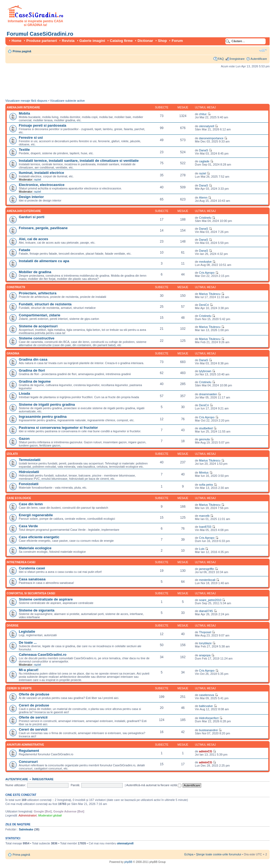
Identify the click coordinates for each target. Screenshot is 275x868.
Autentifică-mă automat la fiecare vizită (154, 785)
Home (17, 41)
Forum (177, 41)
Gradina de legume (35, 381)
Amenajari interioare (23, 107)
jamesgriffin (207, 569)
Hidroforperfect (209, 718)
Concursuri (28, 762)
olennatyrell (207, 126)
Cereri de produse (34, 705)
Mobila (24, 113)
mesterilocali (207, 580)
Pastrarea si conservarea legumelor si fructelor (58, 428)
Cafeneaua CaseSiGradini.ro (43, 655)
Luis (202, 549)
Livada (24, 393)
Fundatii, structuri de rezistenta (45, 304)
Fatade (25, 250)
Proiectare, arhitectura (38, 293)
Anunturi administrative (25, 745)
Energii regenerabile (36, 515)
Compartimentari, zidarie (40, 315)
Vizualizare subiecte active (67, 101)
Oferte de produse (34, 694)
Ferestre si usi (31, 138)
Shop (162, 41)
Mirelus (204, 473)
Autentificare (259, 59)
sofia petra (206, 485)
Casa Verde (28, 526)
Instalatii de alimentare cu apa (44, 261)
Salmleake (26, 829)
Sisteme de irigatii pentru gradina (47, 404)
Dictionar (145, 41)
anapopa (205, 655)
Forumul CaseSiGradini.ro (40, 34)
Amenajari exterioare (24, 211)
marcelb (204, 516)
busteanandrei (208, 730)
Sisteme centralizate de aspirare (46, 599)
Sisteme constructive (37, 338)
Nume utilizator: (16, 785)
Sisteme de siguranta (37, 610)
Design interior (31, 197)
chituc (203, 114)
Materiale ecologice (35, 548)
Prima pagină (22, 51)
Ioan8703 (205, 527)
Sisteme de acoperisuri (38, 326)
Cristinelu (205, 218)
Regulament (29, 751)
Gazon (24, 439)
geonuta (204, 439)
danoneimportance (211, 138)
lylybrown (205, 371)
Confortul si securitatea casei (31, 593)
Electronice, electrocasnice (42, 185)
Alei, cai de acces (33, 239)
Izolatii (12, 454)
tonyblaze (205, 643)
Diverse (13, 626)
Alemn (203, 197)
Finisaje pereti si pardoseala (43, 125)
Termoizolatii (30, 460)
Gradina (13, 354)
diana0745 (206, 611)
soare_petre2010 (210, 600)
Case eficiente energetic (39, 537)
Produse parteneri (42, 41)
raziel (37, 180)
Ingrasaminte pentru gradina (43, 417)
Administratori (28, 815)
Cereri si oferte (19, 688)
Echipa (189, 854)
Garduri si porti (32, 217)
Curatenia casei (32, 568)
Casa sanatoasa (32, 579)
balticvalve (206, 706)
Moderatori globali (50, 815)
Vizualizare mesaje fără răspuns (26, 101)
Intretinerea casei (21, 562)
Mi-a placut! (29, 670)
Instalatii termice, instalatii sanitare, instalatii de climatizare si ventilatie (79, 161)
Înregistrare (237, 59)
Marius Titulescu (210, 294)
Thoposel (205, 632)
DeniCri (204, 305)
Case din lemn (31, 504)
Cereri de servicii (33, 729)
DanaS (204, 150)
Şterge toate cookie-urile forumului (219, 854)
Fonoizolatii (29, 484)
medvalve (205, 262)
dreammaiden (208, 394)
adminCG (206, 751)
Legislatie (27, 631)
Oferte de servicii (33, 717)
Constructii (16, 287)
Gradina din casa (33, 359)
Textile (24, 150)
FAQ (221, 59)
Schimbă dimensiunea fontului (263, 50)
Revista (68, 41)
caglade (204, 161)
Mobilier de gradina (35, 272)
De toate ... (28, 642)
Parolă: (75, 785)
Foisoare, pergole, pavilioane (43, 228)
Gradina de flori (32, 370)
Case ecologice (19, 498)
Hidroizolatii (29, 472)
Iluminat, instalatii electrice (41, 173)
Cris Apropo (207, 273)
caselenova (207, 695)
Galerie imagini (92, 41)
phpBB (128, 862)
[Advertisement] (103, 85)
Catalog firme (121, 41)
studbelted (206, 428)
